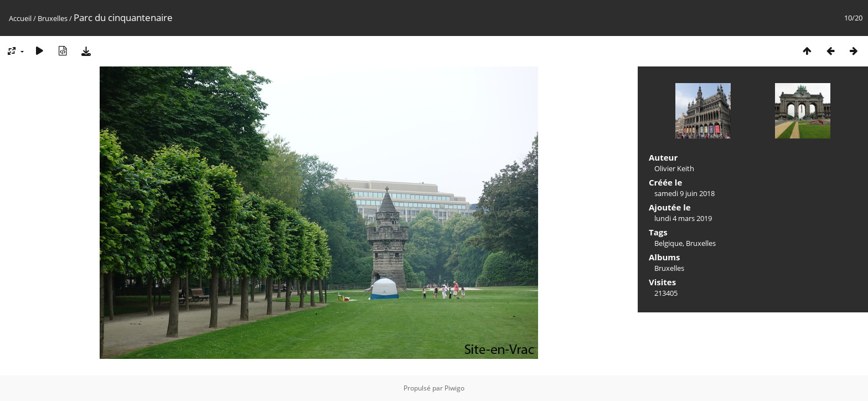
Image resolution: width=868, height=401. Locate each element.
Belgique (668, 243)
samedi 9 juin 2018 (684, 193)
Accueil (20, 18)
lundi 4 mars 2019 (683, 218)
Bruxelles (53, 18)
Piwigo (454, 388)
